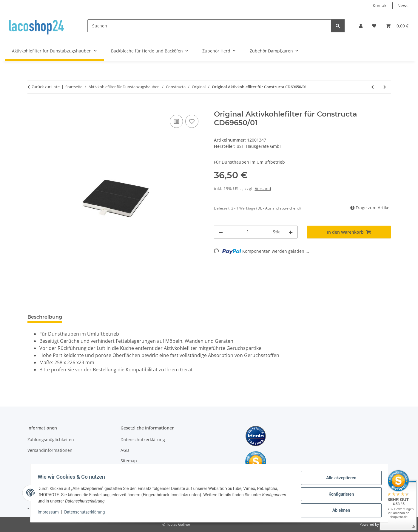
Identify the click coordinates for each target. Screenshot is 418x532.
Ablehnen (339, 511)
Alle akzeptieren (339, 480)
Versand (263, 189)
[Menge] (248, 232)
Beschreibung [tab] (45, 317)
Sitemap (129, 461)
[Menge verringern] (221, 232)
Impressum (50, 514)
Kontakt (380, 6)
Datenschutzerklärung (87, 514)
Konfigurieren (339, 495)
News (403, 6)
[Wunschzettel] (374, 26)
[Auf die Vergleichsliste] (176, 121)
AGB (125, 450)
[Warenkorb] (397, 26)
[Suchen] (209, 26)
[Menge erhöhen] (291, 232)
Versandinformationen (50, 450)
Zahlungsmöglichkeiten (51, 439)
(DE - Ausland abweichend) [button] (279, 208)
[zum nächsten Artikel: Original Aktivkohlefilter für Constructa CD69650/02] (385, 87)
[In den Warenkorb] (32, 107)
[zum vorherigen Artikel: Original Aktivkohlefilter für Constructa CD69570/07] (373, 87)
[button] (361, 26)
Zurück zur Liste (46, 87)
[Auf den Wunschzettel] (192, 121)
